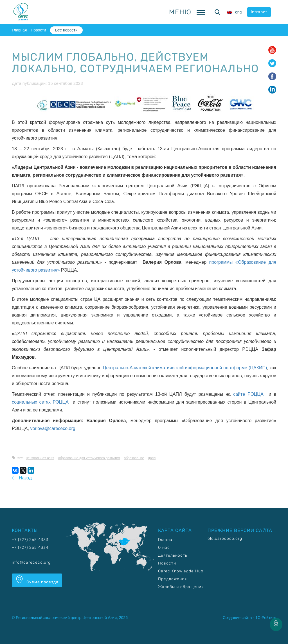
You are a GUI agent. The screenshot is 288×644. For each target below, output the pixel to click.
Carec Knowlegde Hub (181, 571)
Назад (22, 478)
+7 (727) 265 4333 (30, 540)
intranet (259, 12)
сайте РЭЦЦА (250, 394)
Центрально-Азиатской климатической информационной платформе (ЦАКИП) (185, 368)
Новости (38, 30)
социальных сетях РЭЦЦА (41, 402)
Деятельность (173, 555)
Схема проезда (37, 580)
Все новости (66, 30)
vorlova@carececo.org (53, 428)
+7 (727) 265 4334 (30, 548)
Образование (134, 458)
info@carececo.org (31, 562)
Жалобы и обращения (181, 587)
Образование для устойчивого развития (89, 458)
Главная (19, 30)
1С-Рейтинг (266, 618)
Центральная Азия (40, 458)
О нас (164, 548)
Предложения (172, 579)
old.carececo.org (225, 539)
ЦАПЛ (152, 458)
